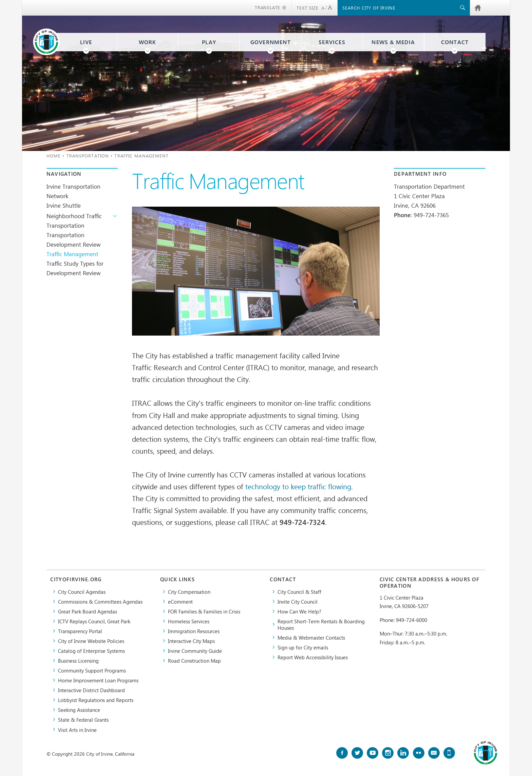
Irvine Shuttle (64, 205)
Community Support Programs (92, 670)
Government (271, 42)
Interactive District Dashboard (91, 690)
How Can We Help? (299, 611)
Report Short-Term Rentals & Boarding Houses (321, 624)
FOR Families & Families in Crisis (204, 611)
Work (148, 42)
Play (209, 42)
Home (54, 156)
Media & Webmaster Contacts (311, 637)
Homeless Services (189, 621)
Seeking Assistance (79, 710)
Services (332, 42)
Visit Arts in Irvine (77, 730)
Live (86, 42)
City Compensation (189, 592)
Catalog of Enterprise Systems (91, 651)
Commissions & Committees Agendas (100, 601)
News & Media (393, 42)
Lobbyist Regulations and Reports (96, 700)
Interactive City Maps (191, 641)
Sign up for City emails (303, 647)
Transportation (88, 156)
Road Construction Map (194, 660)
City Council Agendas (82, 592)
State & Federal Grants (83, 720)
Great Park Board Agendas (88, 611)
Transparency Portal (80, 631)
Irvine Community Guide (195, 651)
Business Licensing (78, 660)
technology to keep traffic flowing (298, 486)
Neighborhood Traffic (74, 216)
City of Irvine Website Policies (91, 641)
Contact (455, 42)
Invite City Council (298, 601)
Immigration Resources (194, 631)
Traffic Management (72, 254)
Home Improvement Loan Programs (98, 680)
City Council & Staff (299, 592)
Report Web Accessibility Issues (313, 657)
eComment (180, 601)
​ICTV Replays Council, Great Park (94, 621)
